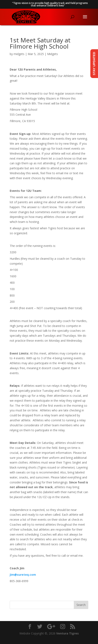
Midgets (53, 54)
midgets (19, 54)
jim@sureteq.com (23, 575)
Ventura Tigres (68, 633)
